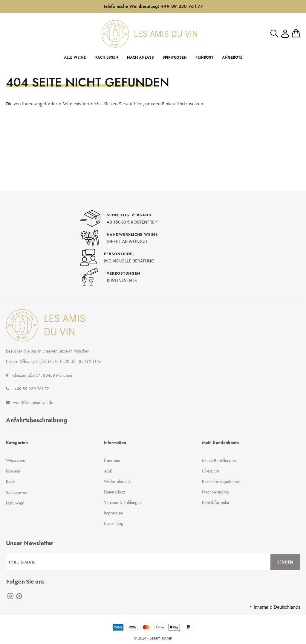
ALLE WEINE (75, 57)
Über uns (112, 461)
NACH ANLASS (140, 57)
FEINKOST (204, 57)
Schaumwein (17, 492)
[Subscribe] (285, 562)
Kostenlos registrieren (221, 482)
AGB (108, 471)
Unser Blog (114, 523)
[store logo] (149, 34)
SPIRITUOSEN (175, 57)
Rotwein (13, 471)
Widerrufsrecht (117, 482)
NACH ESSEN (106, 57)
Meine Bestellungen (219, 461)
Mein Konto (285, 34)
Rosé (10, 482)
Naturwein (15, 503)
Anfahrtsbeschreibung (37, 420)
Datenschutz (114, 492)
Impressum (114, 513)
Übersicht (210, 471)
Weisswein (16, 460)
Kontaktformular (216, 502)
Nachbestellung (216, 492)
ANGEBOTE (232, 57)
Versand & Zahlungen (123, 502)
